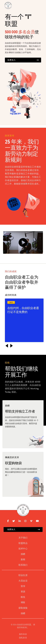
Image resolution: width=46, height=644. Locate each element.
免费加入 (23, 60)
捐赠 (23, 554)
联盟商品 (23, 543)
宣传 (23, 586)
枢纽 (23, 597)
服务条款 (23, 634)
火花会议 (23, 581)
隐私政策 (23, 638)
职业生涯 (23, 575)
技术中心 (23, 549)
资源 (23, 592)
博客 (23, 603)
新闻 (23, 560)
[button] (7, 346)
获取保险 (23, 608)
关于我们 (23, 538)
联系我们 (23, 565)
